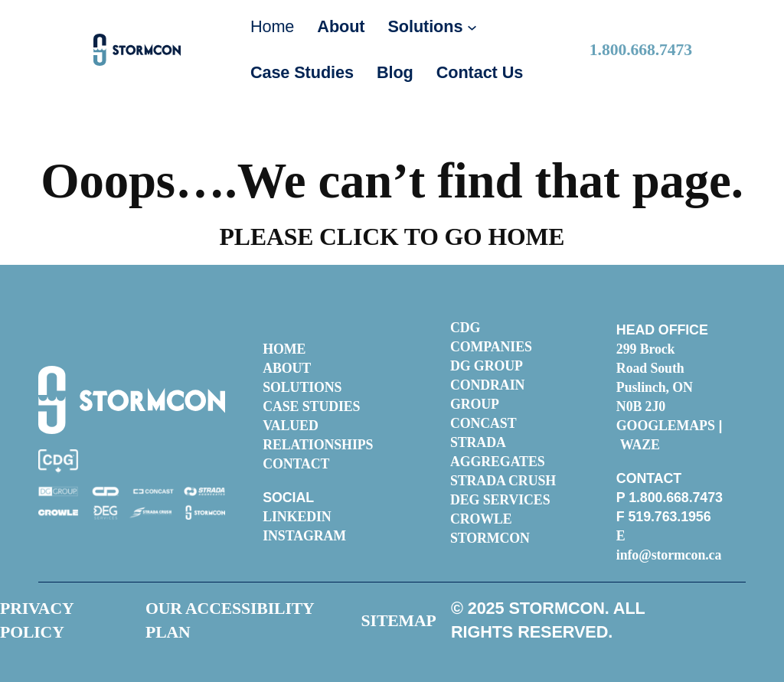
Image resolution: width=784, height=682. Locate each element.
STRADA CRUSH (503, 481)
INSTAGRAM (304, 536)
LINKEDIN (297, 517)
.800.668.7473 (641, 50)
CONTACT (296, 464)
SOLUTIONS (302, 387)
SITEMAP (399, 621)
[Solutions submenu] (472, 27)
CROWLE (481, 519)
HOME (284, 349)
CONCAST (483, 423)
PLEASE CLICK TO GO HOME (392, 237)
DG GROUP (487, 366)
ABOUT (287, 368)
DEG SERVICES (500, 500)
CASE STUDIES (311, 406)
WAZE (640, 445)
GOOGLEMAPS (666, 426)
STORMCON (490, 538)
